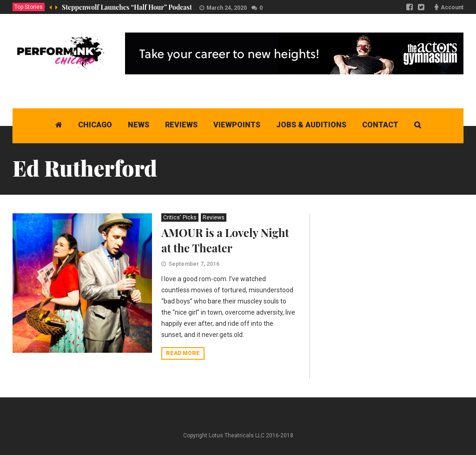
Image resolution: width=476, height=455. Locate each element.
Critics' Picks (180, 218)
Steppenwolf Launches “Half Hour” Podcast (127, 7)
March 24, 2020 (227, 8)
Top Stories (29, 7)
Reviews (214, 218)
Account (452, 7)
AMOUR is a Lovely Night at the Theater (225, 240)
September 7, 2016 (194, 264)
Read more (183, 353)
